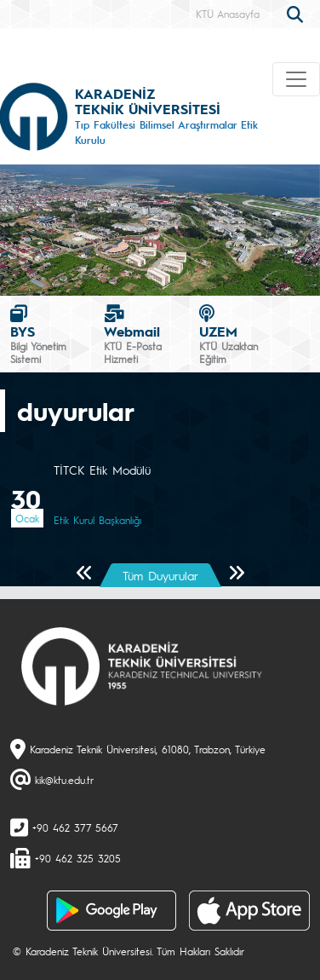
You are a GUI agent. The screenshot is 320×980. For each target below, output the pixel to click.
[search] (297, 13)
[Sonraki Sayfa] (236, 574)
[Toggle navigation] (296, 79)
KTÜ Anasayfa (228, 14)
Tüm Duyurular (160, 575)
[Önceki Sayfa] (85, 574)
